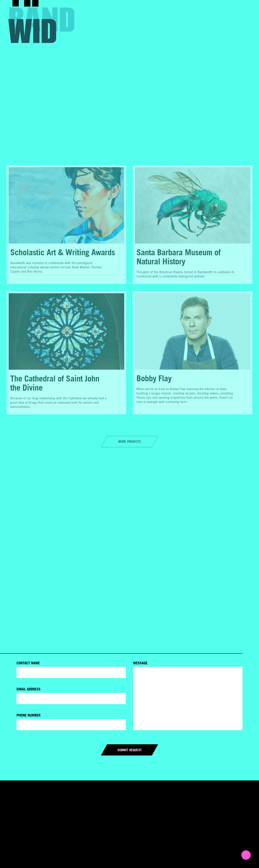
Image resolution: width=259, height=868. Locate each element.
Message (140, 663)
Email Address (28, 689)
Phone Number (28, 715)
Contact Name (28, 663)
